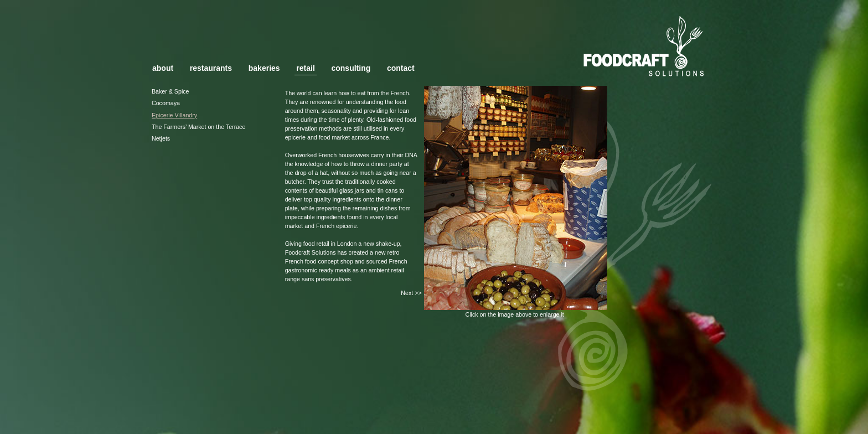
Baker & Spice (170, 91)
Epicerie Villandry (174, 115)
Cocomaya (166, 103)
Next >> (411, 293)
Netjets (161, 138)
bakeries (264, 68)
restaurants (211, 68)
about (163, 68)
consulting (351, 68)
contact (401, 68)
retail (305, 68)
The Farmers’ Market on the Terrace (198, 127)
